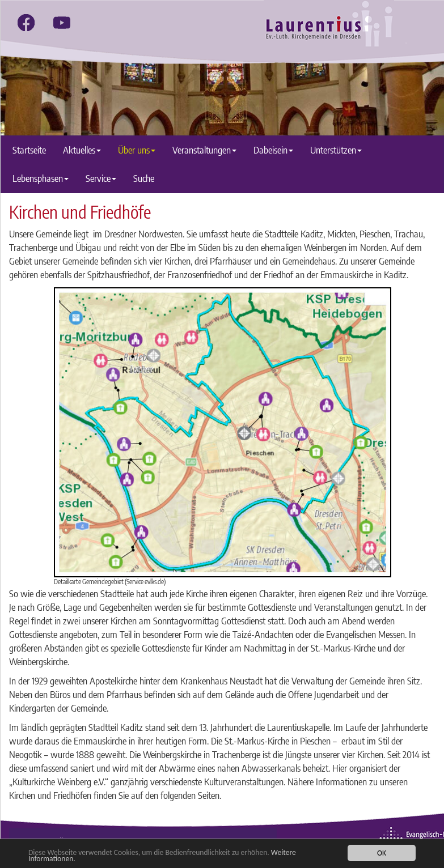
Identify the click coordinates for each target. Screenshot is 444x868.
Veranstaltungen (204, 150)
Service (101, 178)
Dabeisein (273, 150)
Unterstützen (336, 150)
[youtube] (62, 23)
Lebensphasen (41, 178)
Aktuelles (82, 150)
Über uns (137, 150)
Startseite (29, 150)
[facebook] (26, 23)
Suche (144, 178)
